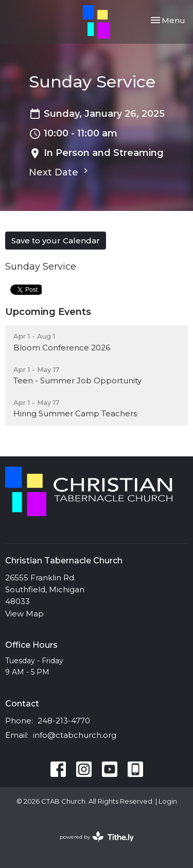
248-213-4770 (64, 721)
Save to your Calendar (56, 241)
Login (168, 801)
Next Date (60, 172)
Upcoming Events (48, 312)
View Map (24, 614)
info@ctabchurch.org (75, 735)
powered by (97, 837)
